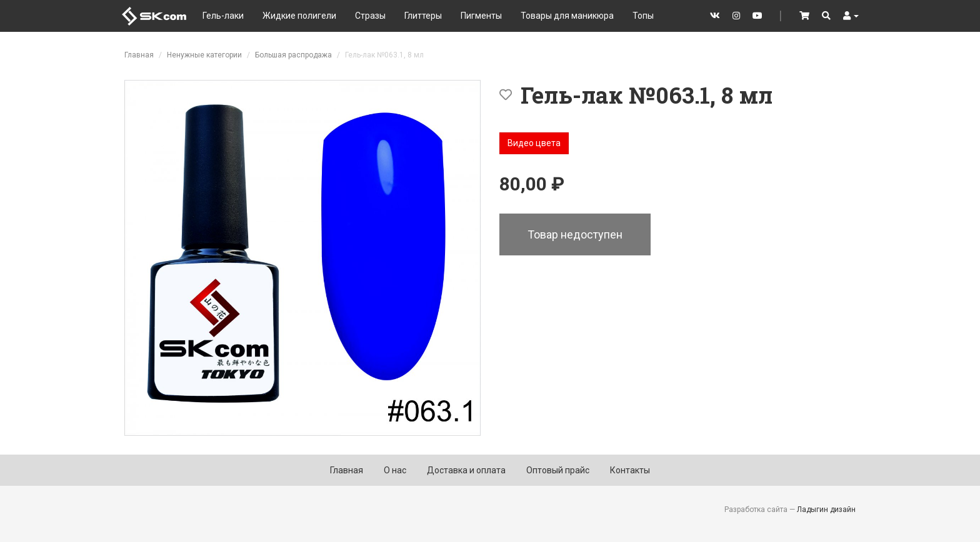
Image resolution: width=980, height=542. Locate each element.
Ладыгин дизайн (826, 510)
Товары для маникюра (567, 16)
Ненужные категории (204, 55)
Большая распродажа (293, 55)
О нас (395, 470)
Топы (643, 16)
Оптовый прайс (558, 470)
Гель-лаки (223, 16)
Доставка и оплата (466, 470)
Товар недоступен (575, 234)
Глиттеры (423, 16)
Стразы (370, 16)
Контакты (630, 470)
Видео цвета (534, 143)
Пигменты (481, 16)
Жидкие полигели (299, 16)
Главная (139, 55)
